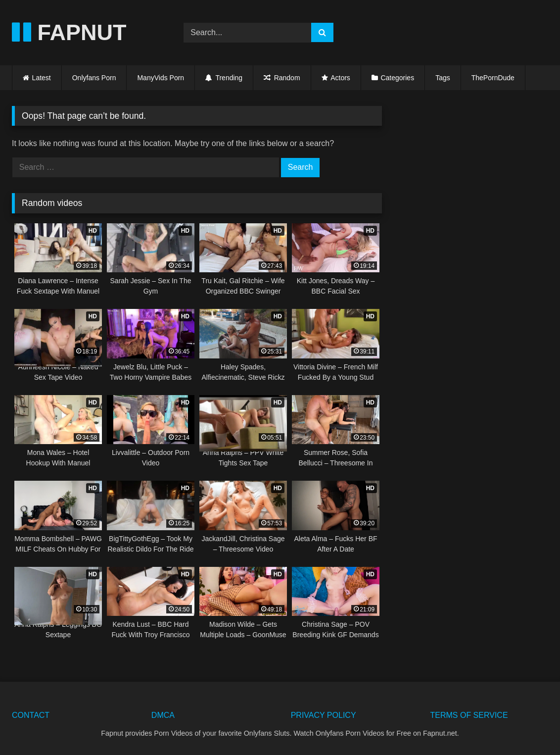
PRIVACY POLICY (324, 715)
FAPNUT (69, 32)
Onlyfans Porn (94, 78)
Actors (340, 78)
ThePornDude (493, 78)
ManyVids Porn (161, 78)
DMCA (163, 715)
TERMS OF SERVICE (469, 715)
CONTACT (31, 715)
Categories (397, 78)
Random (282, 78)
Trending (224, 78)
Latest (42, 78)
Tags (443, 78)
